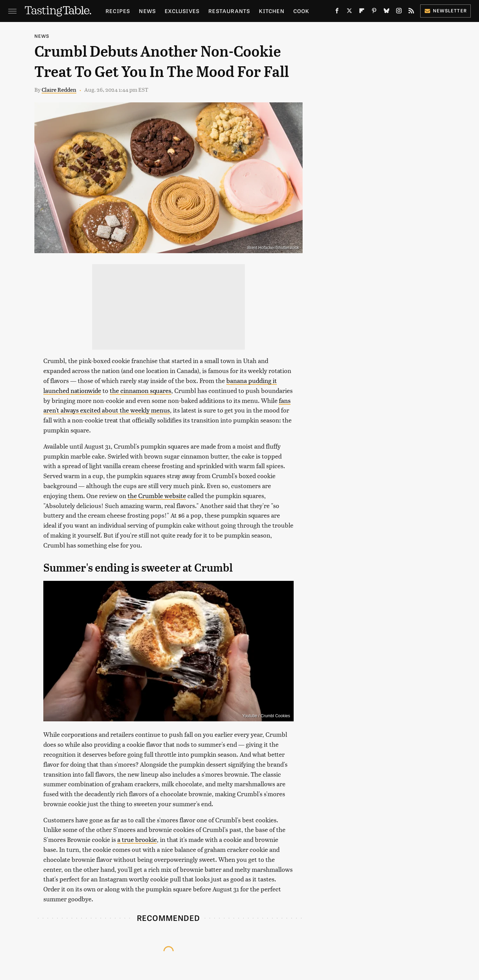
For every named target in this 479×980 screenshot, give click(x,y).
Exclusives (182, 11)
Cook (301, 11)
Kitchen (271, 11)
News (147, 11)
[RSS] (411, 12)
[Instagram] (399, 12)
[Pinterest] (374, 12)
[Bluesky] (387, 12)
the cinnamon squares (140, 390)
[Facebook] (337, 12)
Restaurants (229, 11)
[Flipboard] (362, 12)
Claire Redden (59, 89)
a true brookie (137, 839)
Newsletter (445, 10)
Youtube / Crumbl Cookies (266, 716)
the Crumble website (157, 495)
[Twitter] (349, 12)
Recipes (118, 11)
